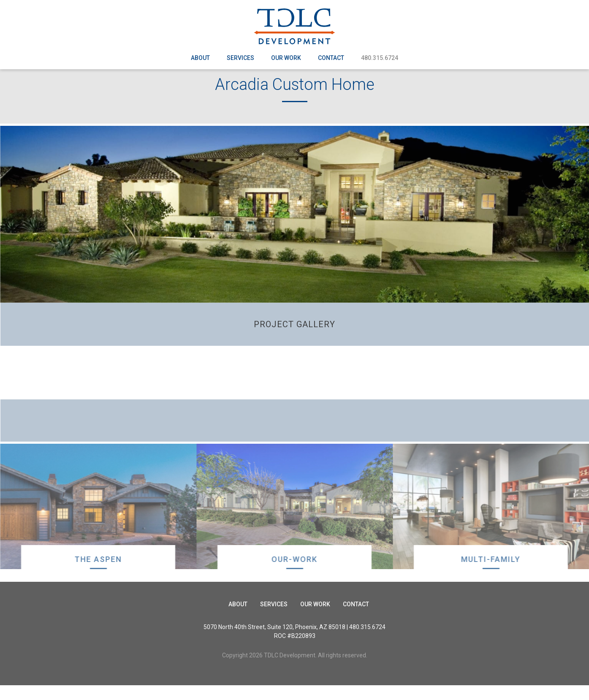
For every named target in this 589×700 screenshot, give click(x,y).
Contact (331, 58)
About (200, 58)
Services (240, 58)
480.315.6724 (380, 58)
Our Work (286, 58)
